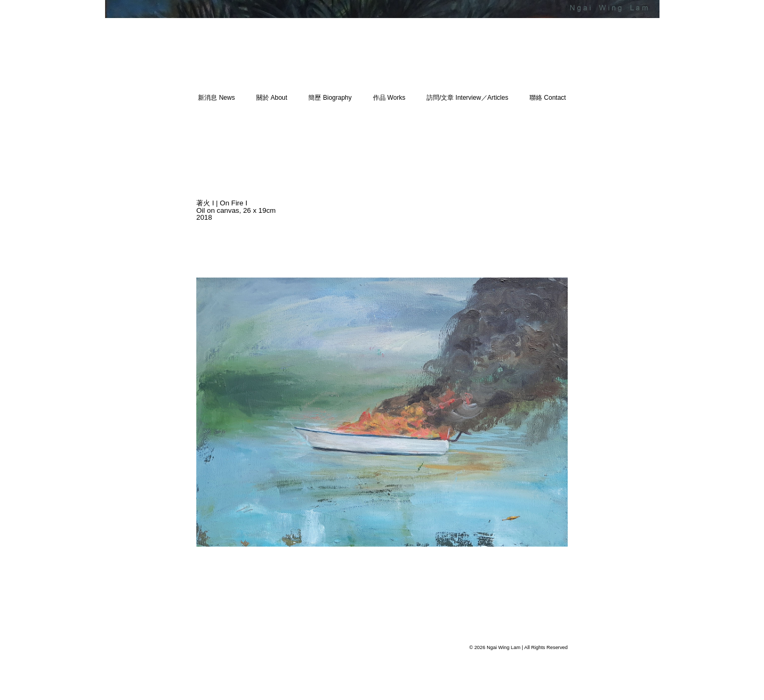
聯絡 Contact (548, 98)
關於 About (272, 98)
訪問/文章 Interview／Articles (467, 98)
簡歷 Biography (330, 98)
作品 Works (389, 98)
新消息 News (216, 98)
